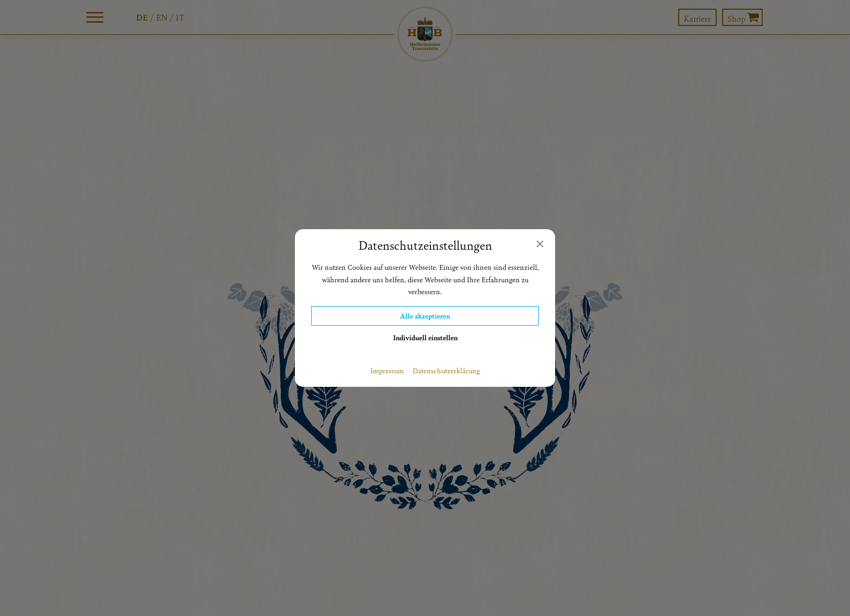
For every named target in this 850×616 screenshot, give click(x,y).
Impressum (387, 371)
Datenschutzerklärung (446, 371)
